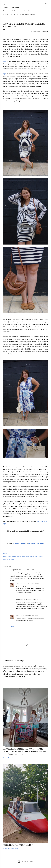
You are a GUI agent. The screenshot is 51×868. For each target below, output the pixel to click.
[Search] (46, 3)
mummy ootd (25, 557)
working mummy (9, 559)
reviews (32, 557)
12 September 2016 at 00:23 (34, 600)
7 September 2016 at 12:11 (27, 570)
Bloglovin (16, 543)
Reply (12, 627)
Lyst (5, 61)
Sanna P (19, 584)
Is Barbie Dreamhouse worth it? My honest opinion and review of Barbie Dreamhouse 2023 (25, 751)
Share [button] (5, 554)
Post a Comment (14, 758)
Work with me (22, 15)
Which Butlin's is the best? (18, 845)
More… (33, 15)
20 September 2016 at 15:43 (31, 616)
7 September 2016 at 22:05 (31, 584)
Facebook (32, 543)
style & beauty (39, 557)
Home (6, 15)
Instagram (40, 543)
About (12, 15)
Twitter (24, 543)
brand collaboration (14, 557)
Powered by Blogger (25, 862)
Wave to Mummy (11, 7)
